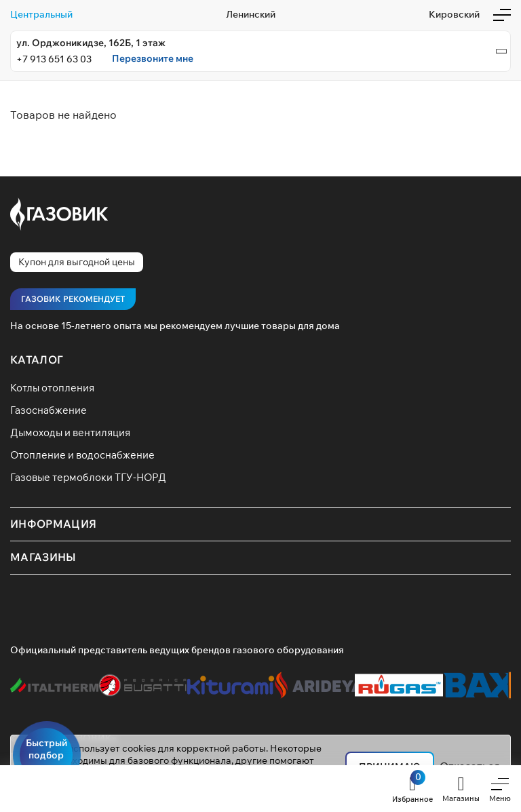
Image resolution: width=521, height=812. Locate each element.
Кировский (454, 14)
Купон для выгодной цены (77, 262)
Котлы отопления (52, 388)
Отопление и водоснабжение (82, 455)
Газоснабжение (49, 410)
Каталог (37, 360)
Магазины (43, 557)
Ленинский (251, 14)
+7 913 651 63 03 (54, 59)
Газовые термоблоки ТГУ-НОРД (88, 477)
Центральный (41, 14)
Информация (53, 524)
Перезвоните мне (153, 59)
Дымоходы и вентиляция (70, 432)
